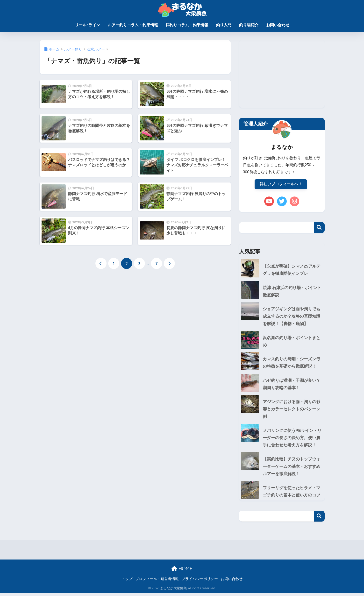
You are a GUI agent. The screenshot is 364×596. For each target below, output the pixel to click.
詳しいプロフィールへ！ (281, 184)
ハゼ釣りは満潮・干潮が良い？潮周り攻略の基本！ (292, 386)
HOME (182, 571)
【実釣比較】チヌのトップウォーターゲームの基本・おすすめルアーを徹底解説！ (281, 469)
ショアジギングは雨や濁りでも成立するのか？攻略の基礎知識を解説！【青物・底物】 (281, 317)
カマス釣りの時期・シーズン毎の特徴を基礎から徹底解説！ (292, 364)
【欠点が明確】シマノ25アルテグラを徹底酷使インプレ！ (292, 270)
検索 (319, 228)
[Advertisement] (282, 74)
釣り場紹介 (249, 25)
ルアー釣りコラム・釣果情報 (133, 25)
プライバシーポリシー (200, 582)
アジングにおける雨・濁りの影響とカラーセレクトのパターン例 (281, 411)
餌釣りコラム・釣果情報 (187, 25)
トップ (127, 582)
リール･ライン (87, 25)
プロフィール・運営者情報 (157, 582)
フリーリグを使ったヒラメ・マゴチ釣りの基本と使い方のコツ (292, 494)
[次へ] (169, 264)
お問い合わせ (278, 25)
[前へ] (101, 264)
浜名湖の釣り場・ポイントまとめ (292, 342)
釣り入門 (224, 25)
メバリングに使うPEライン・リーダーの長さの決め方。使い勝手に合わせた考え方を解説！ (281, 440)
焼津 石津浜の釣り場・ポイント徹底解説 (292, 292)
